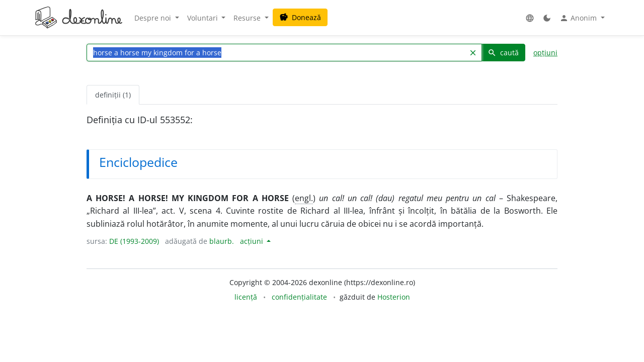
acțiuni (253, 241)
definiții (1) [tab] (113, 95)
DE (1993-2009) (134, 241)
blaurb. (222, 241)
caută (503, 53)
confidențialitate (299, 297)
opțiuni (545, 53)
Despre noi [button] (154, 18)
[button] (530, 18)
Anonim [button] (579, 18)
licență (246, 297)
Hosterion (394, 297)
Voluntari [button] (204, 18)
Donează (300, 17)
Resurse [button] (248, 18)
